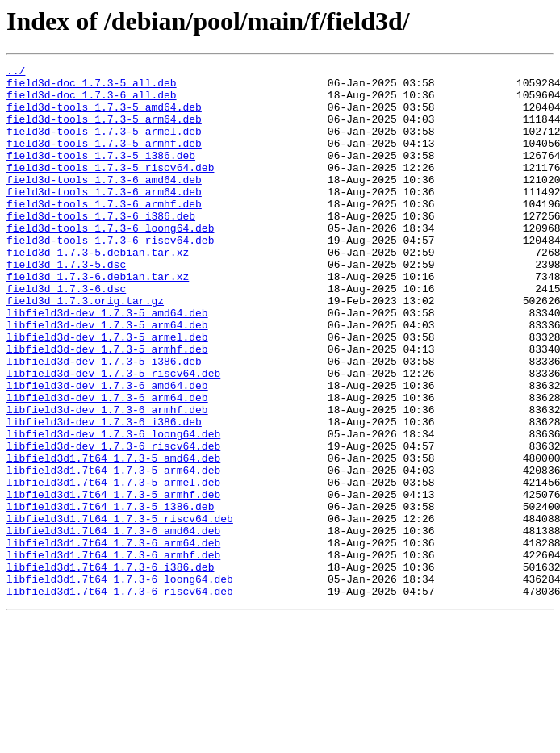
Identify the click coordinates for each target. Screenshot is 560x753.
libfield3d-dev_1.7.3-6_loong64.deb (113, 508)
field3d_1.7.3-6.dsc (66, 334)
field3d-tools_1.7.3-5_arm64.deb (104, 131)
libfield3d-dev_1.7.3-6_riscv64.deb (113, 523)
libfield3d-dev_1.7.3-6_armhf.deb (107, 479)
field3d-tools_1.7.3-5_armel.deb (104, 145)
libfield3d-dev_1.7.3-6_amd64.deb (107, 450)
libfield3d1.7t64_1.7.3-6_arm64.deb (113, 639)
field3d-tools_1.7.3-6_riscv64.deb (110, 276)
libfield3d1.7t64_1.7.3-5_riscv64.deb (120, 610)
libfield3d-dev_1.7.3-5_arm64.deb (107, 378)
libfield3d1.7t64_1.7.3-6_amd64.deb (113, 625)
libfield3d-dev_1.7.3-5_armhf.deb (107, 407)
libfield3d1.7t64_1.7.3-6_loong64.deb (120, 683)
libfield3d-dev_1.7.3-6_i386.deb (104, 494)
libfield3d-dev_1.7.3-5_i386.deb (104, 421)
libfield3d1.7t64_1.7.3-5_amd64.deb (113, 538)
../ (16, 73)
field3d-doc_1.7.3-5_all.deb (92, 87)
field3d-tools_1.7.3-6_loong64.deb (110, 261)
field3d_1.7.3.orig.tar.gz (85, 349)
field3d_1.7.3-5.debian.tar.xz (98, 291)
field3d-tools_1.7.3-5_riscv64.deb (110, 189)
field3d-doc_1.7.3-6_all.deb (92, 102)
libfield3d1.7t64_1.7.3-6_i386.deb (110, 668)
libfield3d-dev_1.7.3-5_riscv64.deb (113, 436)
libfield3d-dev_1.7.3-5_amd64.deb (107, 363)
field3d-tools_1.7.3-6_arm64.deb (104, 218)
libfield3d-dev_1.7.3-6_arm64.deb (107, 465)
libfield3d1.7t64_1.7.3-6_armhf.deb (113, 654)
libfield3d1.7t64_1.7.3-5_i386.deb (110, 596)
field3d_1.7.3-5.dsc (66, 305)
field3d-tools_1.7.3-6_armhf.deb (104, 232)
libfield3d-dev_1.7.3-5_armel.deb (107, 392)
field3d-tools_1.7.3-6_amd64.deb (104, 203)
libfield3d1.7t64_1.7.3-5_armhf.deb (113, 581)
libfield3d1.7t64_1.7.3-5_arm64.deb (113, 552)
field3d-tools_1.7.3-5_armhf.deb (104, 160)
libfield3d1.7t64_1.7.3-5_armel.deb (113, 567)
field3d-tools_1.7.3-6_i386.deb (101, 247)
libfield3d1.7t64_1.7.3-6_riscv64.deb (120, 697)
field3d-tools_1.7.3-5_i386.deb (101, 174)
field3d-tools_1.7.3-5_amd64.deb (104, 116)
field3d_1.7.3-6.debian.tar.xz (98, 320)
